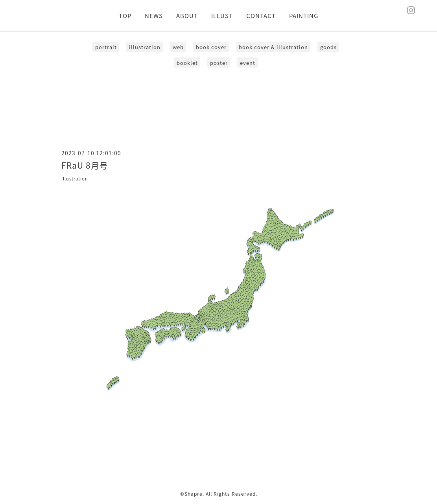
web (178, 47)
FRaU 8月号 (85, 165)
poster (219, 63)
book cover (211, 47)
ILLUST (222, 16)
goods (328, 47)
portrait (106, 47)
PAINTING (304, 16)
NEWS (154, 16)
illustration (145, 47)
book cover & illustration (273, 47)
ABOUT (187, 16)
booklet (187, 63)
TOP (125, 16)
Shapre (194, 494)
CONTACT (261, 16)
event (248, 63)
